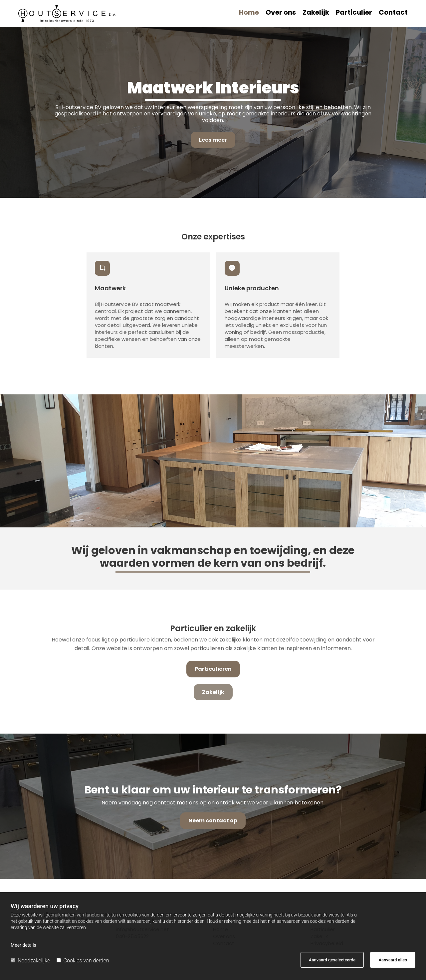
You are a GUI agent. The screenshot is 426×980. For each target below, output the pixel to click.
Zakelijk (316, 13)
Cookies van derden (83, 961)
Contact (393, 13)
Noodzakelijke (30, 961)
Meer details (23, 945)
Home (249, 13)
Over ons (281, 13)
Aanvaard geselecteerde (332, 960)
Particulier (354, 13)
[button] (213, 140)
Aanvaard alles (393, 960)
